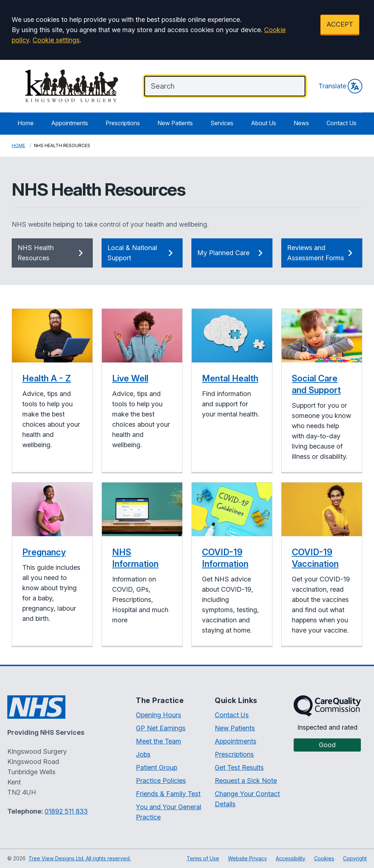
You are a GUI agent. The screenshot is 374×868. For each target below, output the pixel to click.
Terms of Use (203, 858)
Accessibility (291, 858)
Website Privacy (247, 858)
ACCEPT (340, 24)
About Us (264, 123)
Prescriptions (123, 123)
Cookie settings (56, 40)
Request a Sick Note (246, 781)
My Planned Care (232, 253)
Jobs (143, 754)
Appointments (70, 123)
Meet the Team (159, 741)
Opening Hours (159, 715)
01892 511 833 (66, 811)
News (301, 123)
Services (222, 123)
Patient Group (157, 767)
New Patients (175, 123)
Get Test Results (239, 767)
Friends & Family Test (168, 794)
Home (26, 123)
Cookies (324, 858)
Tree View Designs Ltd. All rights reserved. (80, 858)
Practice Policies (161, 781)
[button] (52, 391)
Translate (340, 86)
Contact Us (341, 123)
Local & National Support (142, 253)
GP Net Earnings (161, 728)
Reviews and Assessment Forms (322, 253)
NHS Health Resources (52, 253)
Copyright (355, 858)
